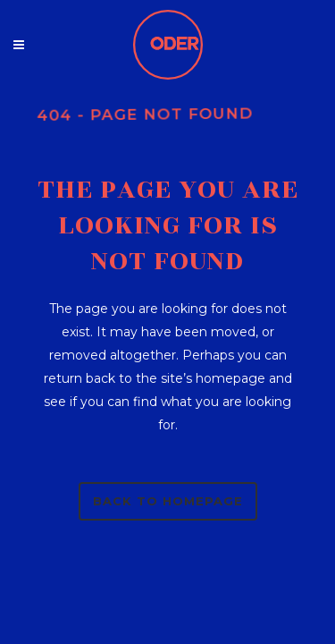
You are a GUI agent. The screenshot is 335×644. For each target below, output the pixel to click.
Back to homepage (168, 501)
